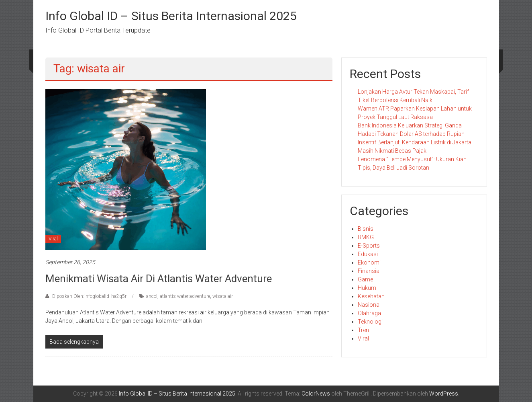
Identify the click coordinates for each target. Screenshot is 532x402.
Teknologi (370, 322)
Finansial (369, 271)
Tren (363, 330)
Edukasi (368, 254)
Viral (53, 239)
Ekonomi (369, 263)
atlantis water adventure (185, 296)
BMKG (366, 237)
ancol (152, 296)
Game (365, 279)
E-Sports (369, 246)
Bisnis (366, 229)
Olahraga (369, 313)
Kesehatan (371, 296)
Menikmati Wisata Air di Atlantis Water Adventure (159, 279)
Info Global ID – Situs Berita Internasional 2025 (171, 16)
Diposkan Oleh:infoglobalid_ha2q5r (89, 296)
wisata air (223, 296)
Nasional (369, 305)
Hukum (367, 288)
